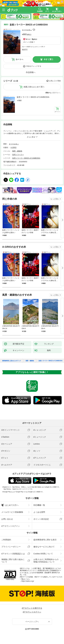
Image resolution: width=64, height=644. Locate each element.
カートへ (19, 59)
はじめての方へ (10, 505)
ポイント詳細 (28, 42)
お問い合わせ (7, 519)
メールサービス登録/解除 (12, 512)
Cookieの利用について (43, 554)
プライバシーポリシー (11, 547)
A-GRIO (14, 148)
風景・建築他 (17, 151)
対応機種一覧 (39, 505)
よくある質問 (39, 512)
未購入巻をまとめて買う (34, 87)
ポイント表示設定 (41, 519)
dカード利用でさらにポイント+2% (33, 47)
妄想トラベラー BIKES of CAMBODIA (33, 97)
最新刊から (57, 93)
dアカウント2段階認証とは (13, 554)
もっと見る (55, 199)
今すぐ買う (49, 59)
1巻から (48, 93)
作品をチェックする (34, 66)
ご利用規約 (6, 540)
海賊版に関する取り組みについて (13, 561)
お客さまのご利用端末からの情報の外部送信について (46, 561)
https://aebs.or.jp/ (28, 581)
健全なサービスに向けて (44, 547)
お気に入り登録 (55, 81)
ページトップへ (32, 622)
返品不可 (25, 49)
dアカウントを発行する (32, 608)
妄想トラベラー (18, 155)
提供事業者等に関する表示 (45, 540)
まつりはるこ (27, 30)
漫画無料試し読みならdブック (12, 361)
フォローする (34, 30)
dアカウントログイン (11, 526)
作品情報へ (31, 72)
